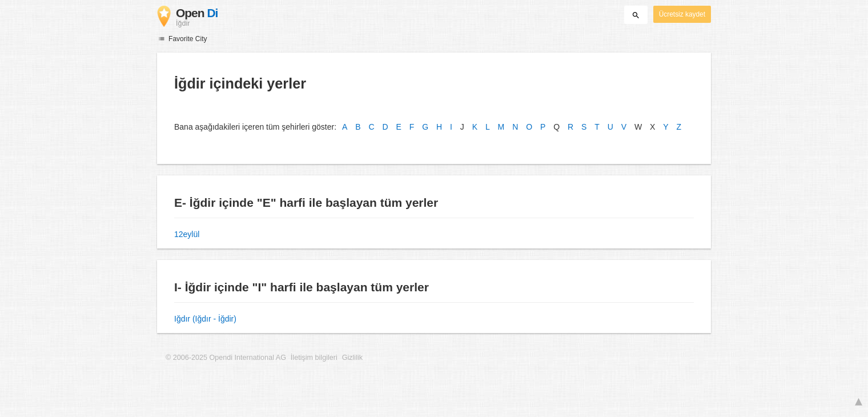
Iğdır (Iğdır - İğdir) (205, 319)
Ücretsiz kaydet (682, 14)
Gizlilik (352, 358)
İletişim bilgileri (314, 358)
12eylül (187, 234)
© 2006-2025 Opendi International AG (226, 358)
